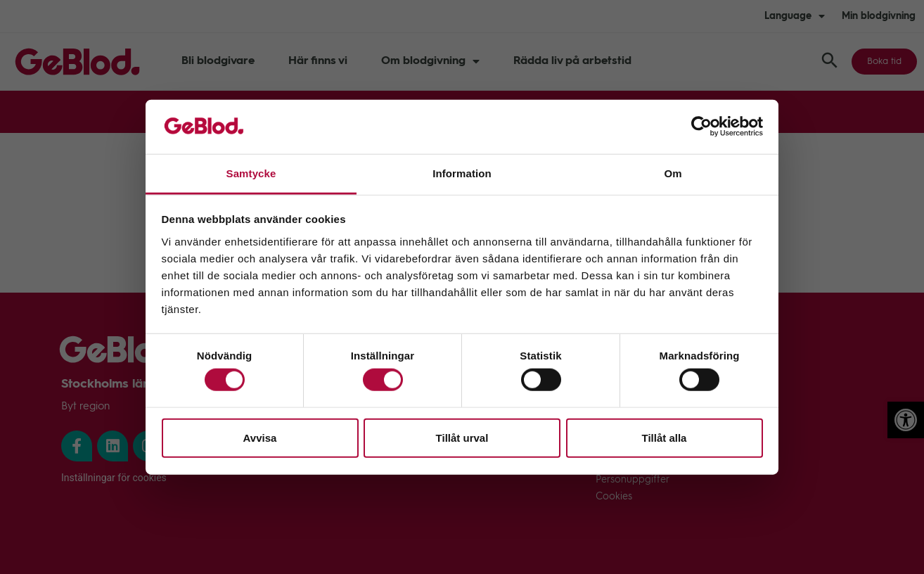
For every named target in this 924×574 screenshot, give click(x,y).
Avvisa (260, 437)
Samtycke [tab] (251, 173)
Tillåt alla (665, 437)
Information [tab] (462, 173)
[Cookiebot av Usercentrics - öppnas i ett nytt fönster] (701, 127)
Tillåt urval (462, 437)
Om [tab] (673, 173)
